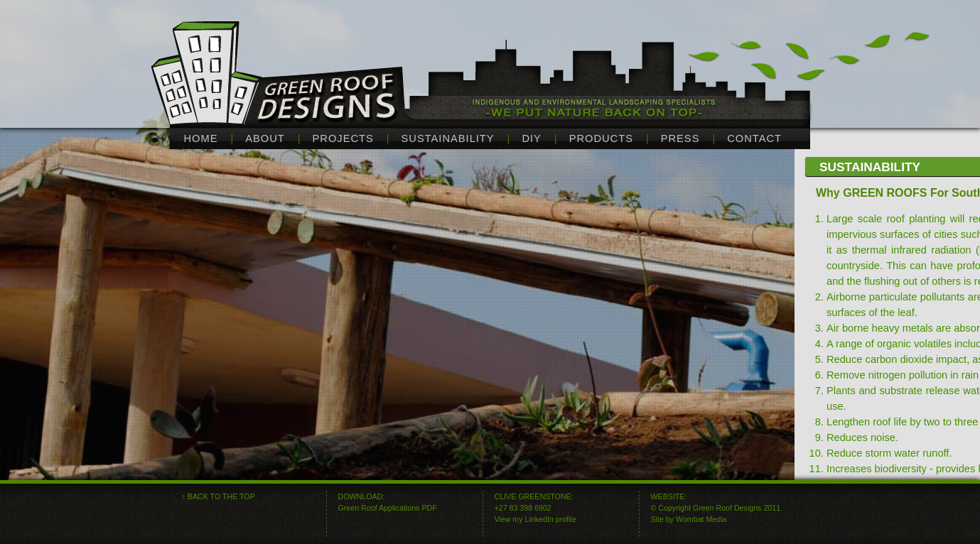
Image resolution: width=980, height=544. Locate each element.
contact (754, 138)
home (201, 138)
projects (343, 138)
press (680, 138)
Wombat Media (701, 519)
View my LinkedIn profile (535, 519)
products (601, 138)
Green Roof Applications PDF (388, 508)
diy (531, 138)
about (265, 138)
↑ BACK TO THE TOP (219, 496)
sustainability (448, 138)
